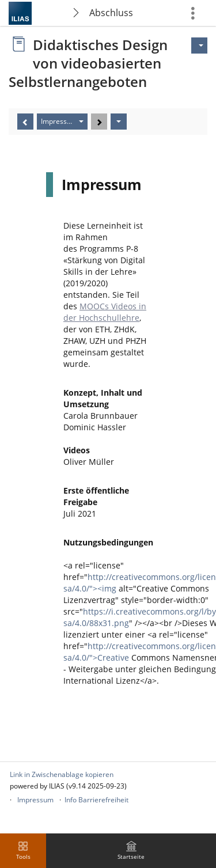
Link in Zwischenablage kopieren (62, 774)
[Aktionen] (119, 122)
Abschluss (111, 13)
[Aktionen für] (199, 46)
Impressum (35, 800)
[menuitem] (131, 851)
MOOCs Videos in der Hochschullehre (105, 312)
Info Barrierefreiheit (96, 800)
